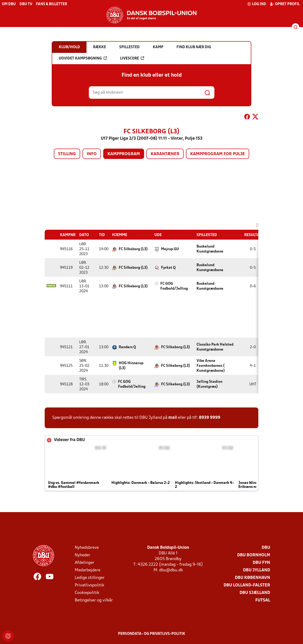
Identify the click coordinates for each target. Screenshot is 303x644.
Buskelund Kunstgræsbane (210, 249)
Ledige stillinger (90, 578)
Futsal (263, 600)
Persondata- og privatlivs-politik (152, 634)
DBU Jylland (257, 570)
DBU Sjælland (255, 593)
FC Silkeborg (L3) (133, 249)
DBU (266, 548)
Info (92, 154)
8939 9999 (210, 418)
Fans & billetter (51, 4)
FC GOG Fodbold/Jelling (174, 286)
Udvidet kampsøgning (83, 58)
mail (173, 418)
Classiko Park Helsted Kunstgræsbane (215, 347)
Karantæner (165, 154)
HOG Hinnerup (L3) (131, 366)
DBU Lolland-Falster (247, 585)
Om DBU (9, 4)
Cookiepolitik (87, 593)
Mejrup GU (170, 249)
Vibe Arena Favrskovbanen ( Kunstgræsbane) (211, 366)
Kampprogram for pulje (218, 154)
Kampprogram (124, 154)
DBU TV (26, 4)
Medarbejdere (88, 570)
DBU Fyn (261, 563)
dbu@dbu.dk (171, 570)
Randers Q (127, 347)
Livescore (132, 58)
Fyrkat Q (168, 268)
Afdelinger (85, 563)
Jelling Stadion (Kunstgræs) (209, 384)
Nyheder (83, 555)
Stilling (67, 154)
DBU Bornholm (254, 555)
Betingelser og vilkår (94, 600)
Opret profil (285, 4)
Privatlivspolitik (89, 585)
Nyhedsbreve (87, 548)
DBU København (252, 578)
